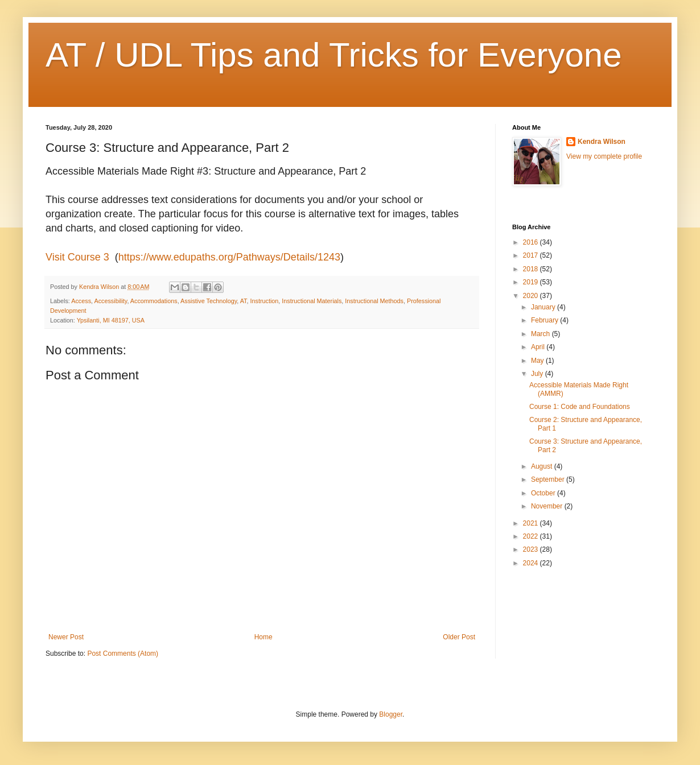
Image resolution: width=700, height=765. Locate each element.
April (539, 347)
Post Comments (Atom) (123, 654)
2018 (532, 269)
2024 (532, 563)
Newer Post (66, 637)
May (538, 361)
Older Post (459, 637)
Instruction (265, 301)
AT (244, 301)
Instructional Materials (312, 301)
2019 (532, 282)
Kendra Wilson (602, 142)
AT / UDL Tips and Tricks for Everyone (334, 55)
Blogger (391, 714)
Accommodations (154, 301)
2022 (532, 536)
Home (263, 637)
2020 (532, 296)
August (543, 466)
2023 (532, 549)
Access (81, 301)
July (538, 374)
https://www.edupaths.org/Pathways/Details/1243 (229, 257)
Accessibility (110, 301)
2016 (532, 242)
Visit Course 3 (77, 257)
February (545, 320)
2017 (532, 255)
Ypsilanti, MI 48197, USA (111, 320)
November (548, 506)
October (544, 493)
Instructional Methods (374, 301)
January (544, 307)
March (542, 334)
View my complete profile (604, 156)
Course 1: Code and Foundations (580, 407)
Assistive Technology (209, 301)
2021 (532, 523)
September (549, 479)
